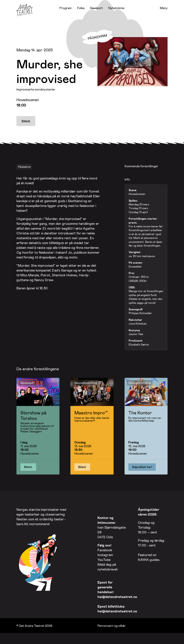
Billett (26, 121)
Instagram (105, 554)
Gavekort (96, 8)
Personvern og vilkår (112, 625)
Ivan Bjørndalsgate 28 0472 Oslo (112, 526)
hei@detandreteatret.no (117, 596)
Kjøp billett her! (142, 466)
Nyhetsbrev (116, 8)
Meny (164, 8)
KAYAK (143, 559)
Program (66, 8)
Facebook (105, 549)
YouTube (104, 559)
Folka (81, 8)
